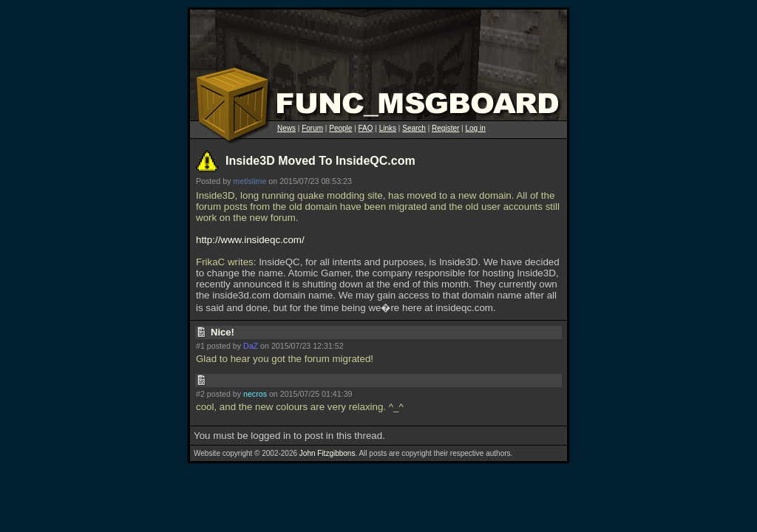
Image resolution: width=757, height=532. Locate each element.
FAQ (366, 128)
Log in (475, 128)
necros (255, 394)
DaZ (251, 346)
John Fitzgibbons (327, 453)
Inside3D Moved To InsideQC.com (320, 161)
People (340, 128)
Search (414, 128)
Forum (312, 128)
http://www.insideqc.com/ (250, 240)
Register (445, 128)
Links (388, 128)
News (286, 128)
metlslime (249, 181)
